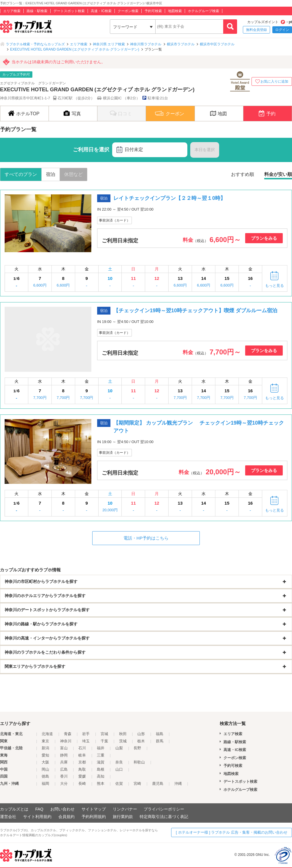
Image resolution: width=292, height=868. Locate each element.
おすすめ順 (243, 174)
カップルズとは (14, 809)
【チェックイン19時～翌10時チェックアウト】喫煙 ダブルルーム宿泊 (195, 311)
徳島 (45, 776)
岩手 (86, 734)
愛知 (45, 755)
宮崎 (137, 784)
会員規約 (66, 817)
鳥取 (82, 769)
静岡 (64, 755)
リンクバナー (125, 809)
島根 (101, 769)
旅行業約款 (123, 817)
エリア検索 (12, 11)
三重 (101, 755)
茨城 (123, 741)
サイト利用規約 (37, 817)
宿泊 (51, 174)
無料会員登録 (256, 30)
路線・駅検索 (37, 11)
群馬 (160, 741)
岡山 (45, 769)
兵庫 (64, 762)
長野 (137, 748)
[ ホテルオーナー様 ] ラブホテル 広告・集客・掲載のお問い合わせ (232, 832)
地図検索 (175, 11)
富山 (64, 748)
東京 (45, 741)
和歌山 (139, 762)
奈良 (119, 762)
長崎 (82, 784)
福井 (101, 748)
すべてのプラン (21, 174)
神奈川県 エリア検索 (109, 44)
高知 (101, 776)
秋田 (123, 734)
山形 (141, 734)
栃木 (141, 741)
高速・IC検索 (101, 11)
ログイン (282, 30)
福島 (160, 734)
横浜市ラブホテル (181, 44)
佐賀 (119, 784)
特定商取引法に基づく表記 (164, 817)
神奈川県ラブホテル (146, 44)
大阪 (45, 762)
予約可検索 (153, 11)
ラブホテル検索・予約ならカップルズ (35, 44)
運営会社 (8, 817)
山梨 (119, 748)
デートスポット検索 (69, 11)
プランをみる (264, 238)
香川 (64, 776)
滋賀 (101, 762)
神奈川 (66, 741)
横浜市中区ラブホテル (217, 44)
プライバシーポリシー (164, 809)
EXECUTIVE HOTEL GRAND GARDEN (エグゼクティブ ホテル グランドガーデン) (75, 49)
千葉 (104, 741)
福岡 (45, 784)
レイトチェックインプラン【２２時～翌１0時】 (169, 198)
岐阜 (82, 755)
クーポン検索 (128, 11)
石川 (82, 748)
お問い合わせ (62, 809)
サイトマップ (94, 809)
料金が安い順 (278, 174)
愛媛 (82, 776)
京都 (82, 762)
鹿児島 (158, 784)
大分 (64, 784)
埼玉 (86, 741)
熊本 (101, 784)
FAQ (39, 809)
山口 (119, 769)
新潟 (45, 748)
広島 (64, 769)
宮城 (104, 734)
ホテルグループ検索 (204, 11)
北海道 (47, 734)
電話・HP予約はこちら (146, 538)
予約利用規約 (94, 817)
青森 (68, 734)
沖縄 (178, 784)
